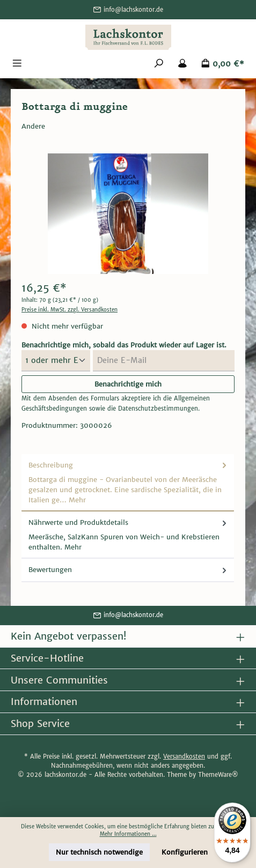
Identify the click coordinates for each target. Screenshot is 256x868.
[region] (128, 214)
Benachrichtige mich (128, 384)
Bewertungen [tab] (129, 570)
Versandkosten (184, 756)
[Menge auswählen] (56, 361)
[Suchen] (159, 64)
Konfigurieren (185, 852)
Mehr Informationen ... (128, 834)
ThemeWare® (218, 775)
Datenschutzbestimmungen (158, 409)
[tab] (128, 483)
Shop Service (40, 724)
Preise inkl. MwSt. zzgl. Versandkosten (70, 310)
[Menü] (17, 64)
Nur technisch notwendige (99, 852)
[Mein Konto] (182, 64)
